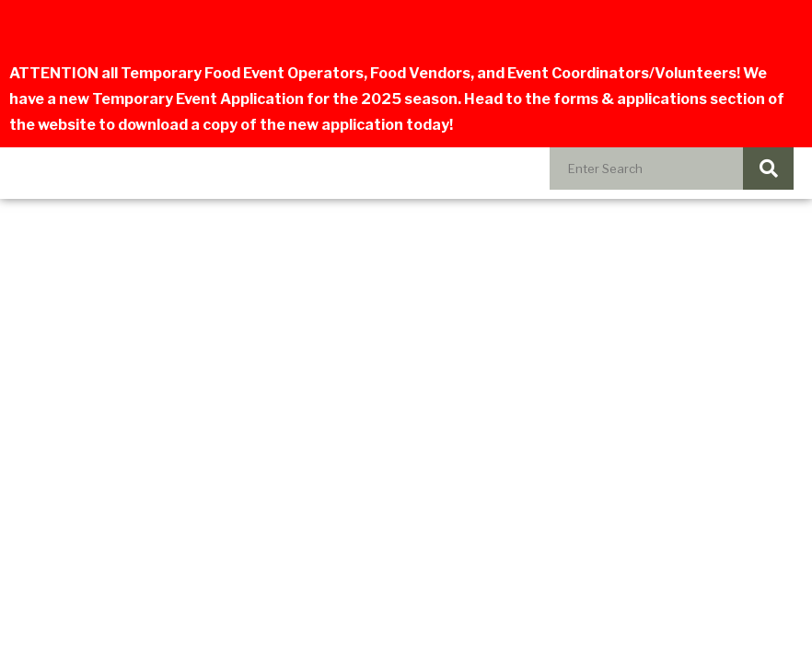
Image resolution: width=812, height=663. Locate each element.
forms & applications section (659, 99)
